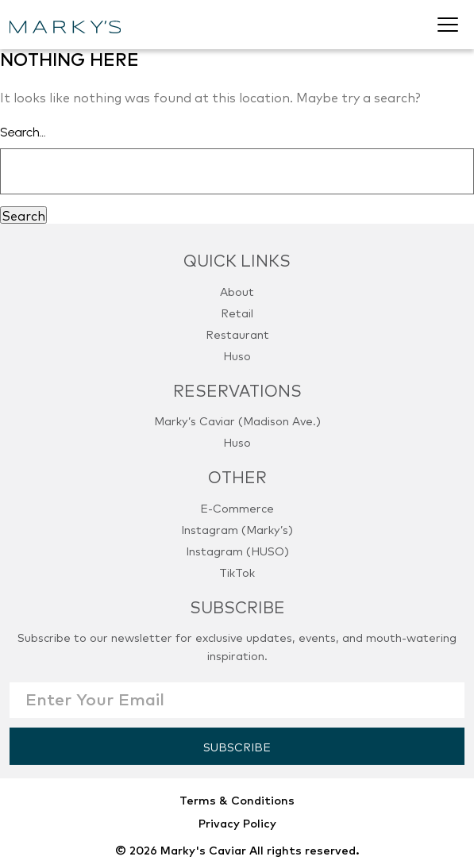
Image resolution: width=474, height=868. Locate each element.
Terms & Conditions (237, 799)
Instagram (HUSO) (237, 550)
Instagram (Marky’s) (237, 529)
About (237, 291)
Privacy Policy (237, 822)
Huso (237, 355)
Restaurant (237, 334)
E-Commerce (237, 507)
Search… (23, 132)
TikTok (237, 572)
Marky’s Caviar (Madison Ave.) (237, 420)
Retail (237, 312)
